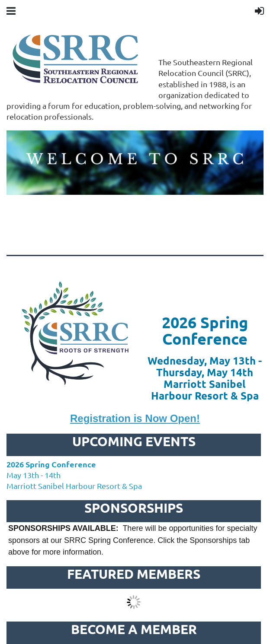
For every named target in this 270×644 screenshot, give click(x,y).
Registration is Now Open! (135, 418)
